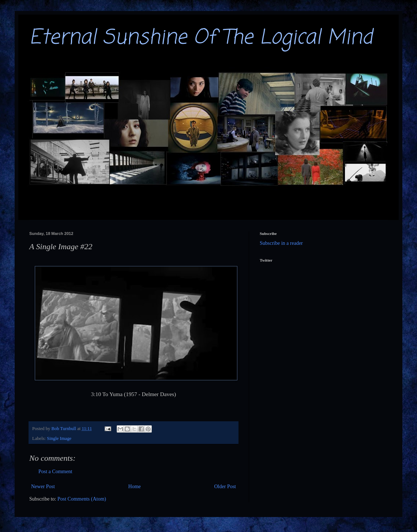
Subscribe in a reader (281, 243)
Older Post (225, 487)
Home (135, 487)
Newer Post (43, 487)
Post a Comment (55, 472)
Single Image (59, 438)
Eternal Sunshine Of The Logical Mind (201, 38)
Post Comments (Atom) (82, 499)
